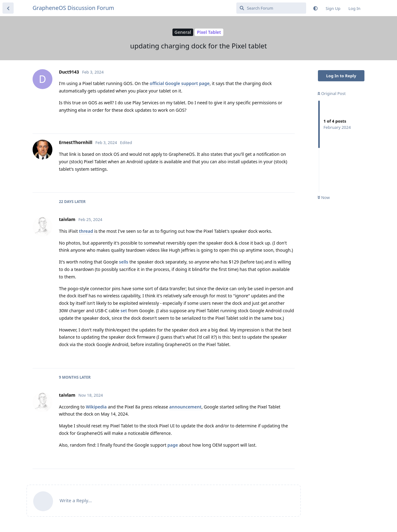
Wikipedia (96, 407)
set (124, 311)
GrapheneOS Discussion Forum (73, 8)
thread (86, 231)
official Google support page (180, 83)
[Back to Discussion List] (8, 8)
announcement (185, 407)
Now (324, 197)
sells (124, 262)
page (173, 445)
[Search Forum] (271, 8)
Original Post (332, 93)
